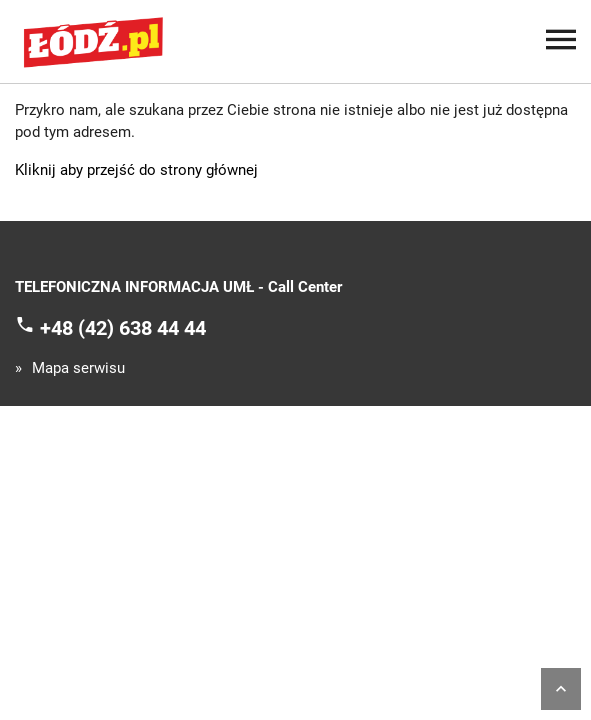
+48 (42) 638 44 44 (123, 327)
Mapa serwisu (78, 368)
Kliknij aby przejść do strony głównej (136, 170)
